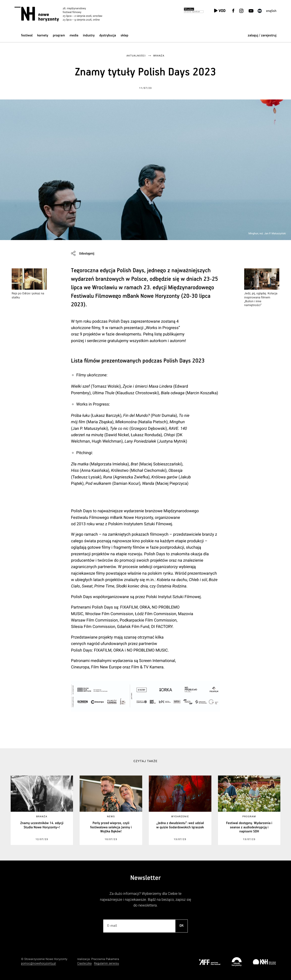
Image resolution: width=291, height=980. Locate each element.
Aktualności (136, 56)
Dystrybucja (108, 35)
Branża (159, 56)
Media (74, 35)
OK (182, 926)
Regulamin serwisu (106, 963)
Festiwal (27, 35)
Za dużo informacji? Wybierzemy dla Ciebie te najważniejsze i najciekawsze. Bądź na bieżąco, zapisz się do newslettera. (145, 900)
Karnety (43, 35)
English (271, 11)
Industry (89, 35)
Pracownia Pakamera (105, 959)
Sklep (125, 35)
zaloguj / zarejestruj (262, 35)
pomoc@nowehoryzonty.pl (39, 963)
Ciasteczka (85, 963)
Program (59, 35)
